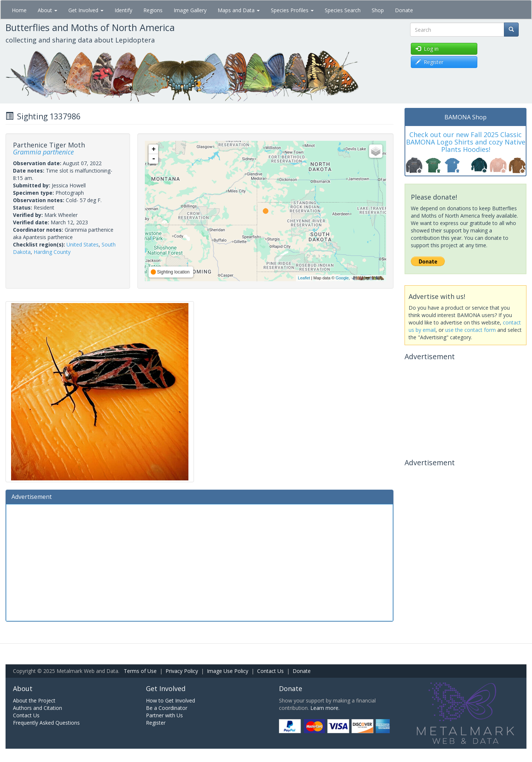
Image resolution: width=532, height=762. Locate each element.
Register (156, 723)
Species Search (343, 10)
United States (83, 244)
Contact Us (270, 671)
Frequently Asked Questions (46, 723)
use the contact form (470, 330)
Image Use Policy (228, 671)
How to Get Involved (170, 700)
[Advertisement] (199, 562)
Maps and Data (239, 10)
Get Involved (86, 10)
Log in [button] (427, 49)
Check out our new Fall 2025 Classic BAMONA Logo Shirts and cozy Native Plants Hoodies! (466, 142)
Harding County (52, 252)
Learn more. (325, 708)
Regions (153, 10)
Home (19, 10)
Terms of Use (140, 671)
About (47, 10)
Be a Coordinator (167, 708)
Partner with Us (164, 715)
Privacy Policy (182, 671)
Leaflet (304, 278)
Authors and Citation (37, 708)
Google (342, 278)
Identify (123, 10)
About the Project (34, 700)
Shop (378, 10)
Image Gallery (190, 10)
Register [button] (429, 62)
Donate (404, 10)
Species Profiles (292, 10)
